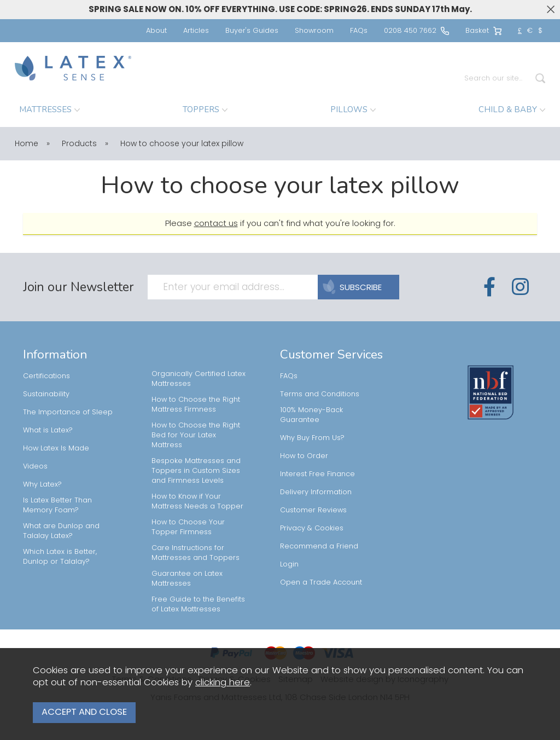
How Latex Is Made (56, 448)
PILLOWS (353, 109)
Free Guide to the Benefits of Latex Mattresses (198, 604)
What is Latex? (48, 430)
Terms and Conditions (320, 394)
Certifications (46, 376)
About (156, 30)
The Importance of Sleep (68, 412)
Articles (196, 30)
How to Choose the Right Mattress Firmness (196, 404)
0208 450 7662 (416, 30)
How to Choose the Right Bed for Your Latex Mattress (196, 435)
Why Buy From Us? (312, 438)
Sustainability (46, 394)
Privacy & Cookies (312, 528)
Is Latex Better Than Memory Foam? (57, 505)
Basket (483, 30)
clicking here (223, 686)
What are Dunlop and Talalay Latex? (61, 531)
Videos (35, 466)
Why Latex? (42, 484)
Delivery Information (316, 492)
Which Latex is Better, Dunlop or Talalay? (60, 556)
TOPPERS (205, 109)
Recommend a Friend (319, 546)
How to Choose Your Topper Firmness (188, 527)
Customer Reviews (313, 510)
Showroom (314, 30)
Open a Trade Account (321, 582)
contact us (216, 223)
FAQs (359, 30)
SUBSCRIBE (356, 287)
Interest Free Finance (317, 474)
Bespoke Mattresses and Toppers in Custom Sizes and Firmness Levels (196, 470)
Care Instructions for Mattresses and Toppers (196, 553)
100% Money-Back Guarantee (311, 415)
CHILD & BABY (512, 109)
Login (289, 564)
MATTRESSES (49, 109)
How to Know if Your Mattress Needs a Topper (199, 501)
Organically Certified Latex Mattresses (199, 378)
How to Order (304, 456)
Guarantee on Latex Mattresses (187, 578)
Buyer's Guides (252, 30)
